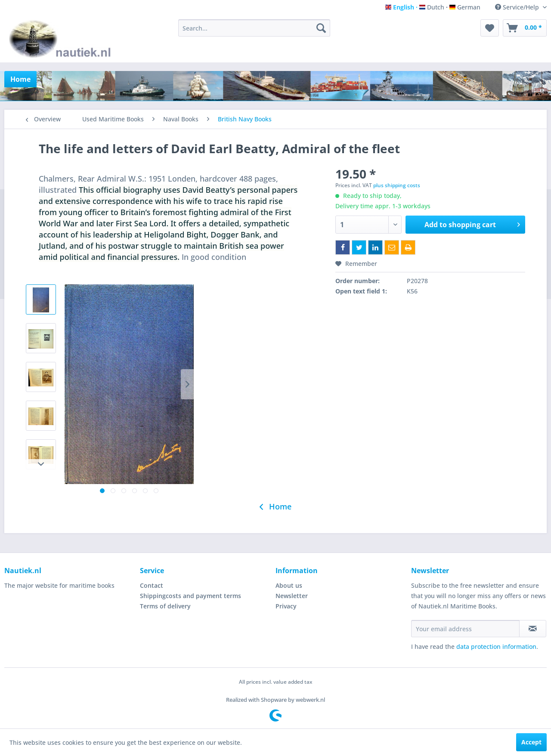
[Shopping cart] (525, 28)
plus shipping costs (397, 185)
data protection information (496, 646)
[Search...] (254, 28)
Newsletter (292, 596)
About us (289, 585)
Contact (152, 585)
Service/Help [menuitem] (518, 7)
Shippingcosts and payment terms (190, 596)
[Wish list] (490, 28)
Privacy (286, 606)
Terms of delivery (165, 606)
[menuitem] (254, 28)
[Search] (321, 28)
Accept (531, 742)
